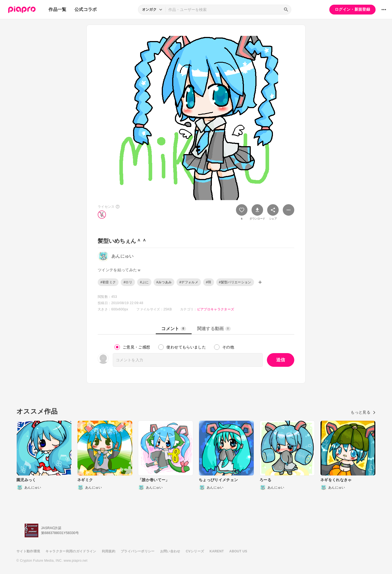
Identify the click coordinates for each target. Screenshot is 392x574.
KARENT (217, 551)
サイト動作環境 (28, 551)
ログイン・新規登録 (352, 9)
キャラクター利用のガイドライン (71, 551)
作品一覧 (57, 9)
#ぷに (144, 282)
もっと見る (363, 412)
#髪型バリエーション (235, 282)
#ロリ (128, 282)
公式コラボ (86, 9)
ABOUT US (238, 551)
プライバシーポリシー (138, 551)
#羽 (208, 282)
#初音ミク (108, 282)
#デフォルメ (189, 282)
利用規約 (109, 551)
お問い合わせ (170, 551)
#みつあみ (164, 282)
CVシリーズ (195, 551)
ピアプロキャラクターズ (216, 309)
